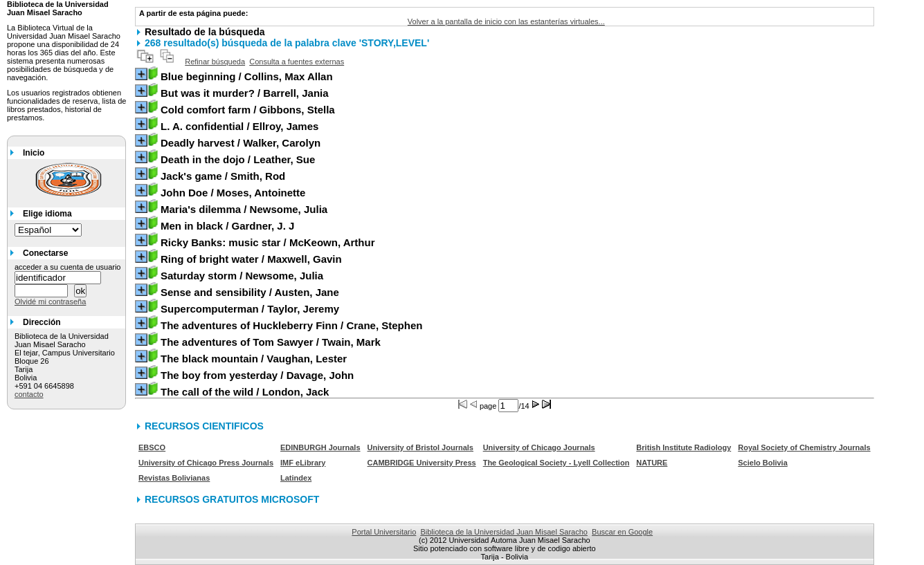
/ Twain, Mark (271, 342)
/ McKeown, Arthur (268, 242)
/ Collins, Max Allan (247, 76)
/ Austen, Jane (250, 292)
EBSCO (152, 447)
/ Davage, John (257, 375)
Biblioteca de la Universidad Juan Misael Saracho (504, 532)
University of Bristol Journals (420, 447)
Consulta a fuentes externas (297, 62)
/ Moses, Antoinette (233, 193)
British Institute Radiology (683, 447)
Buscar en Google (622, 532)
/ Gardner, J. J (227, 226)
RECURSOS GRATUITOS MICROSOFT (232, 499)
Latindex (296, 478)
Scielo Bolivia (763, 463)
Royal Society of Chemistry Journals (804, 447)
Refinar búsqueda (215, 62)
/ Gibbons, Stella (248, 110)
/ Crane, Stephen (291, 325)
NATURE (652, 463)
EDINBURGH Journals (320, 447)
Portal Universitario (384, 532)
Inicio (34, 153)
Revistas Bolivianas (174, 478)
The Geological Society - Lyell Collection (556, 463)
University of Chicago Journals (539, 447)
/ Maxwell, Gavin (251, 259)
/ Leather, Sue (238, 159)
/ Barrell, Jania (245, 93)
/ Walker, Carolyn (241, 143)
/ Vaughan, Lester (254, 359)
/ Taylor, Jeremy (250, 309)
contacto (29, 394)
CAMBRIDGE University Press (422, 463)
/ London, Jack (245, 392)
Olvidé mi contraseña (50, 302)
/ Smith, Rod (223, 176)
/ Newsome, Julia (244, 209)
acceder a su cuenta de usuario (68, 267)
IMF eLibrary (303, 463)
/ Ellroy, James (239, 126)
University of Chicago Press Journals (206, 463)
